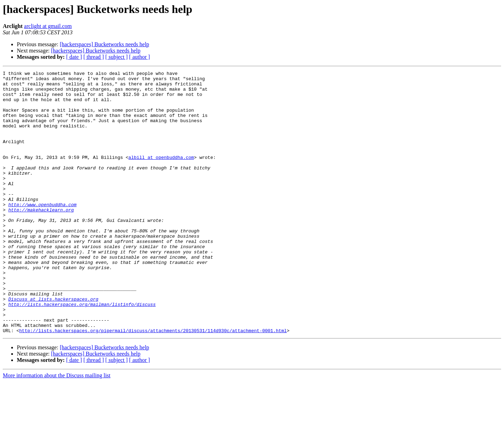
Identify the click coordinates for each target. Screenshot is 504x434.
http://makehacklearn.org (41, 238)
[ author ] (140, 57)
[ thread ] (94, 57)
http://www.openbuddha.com (43, 232)
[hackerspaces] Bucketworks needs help (104, 44)
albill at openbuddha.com (161, 175)
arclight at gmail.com (48, 26)
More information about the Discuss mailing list (57, 428)
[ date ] (74, 57)
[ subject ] (117, 57)
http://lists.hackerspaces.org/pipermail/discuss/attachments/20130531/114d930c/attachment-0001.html (153, 383)
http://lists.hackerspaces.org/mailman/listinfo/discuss (82, 351)
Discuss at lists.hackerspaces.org (53, 345)
